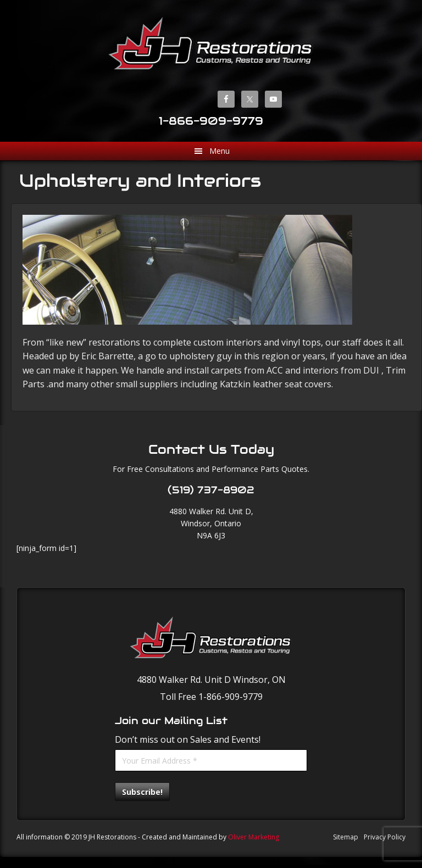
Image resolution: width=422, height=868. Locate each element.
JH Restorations (211, 43)
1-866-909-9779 (211, 121)
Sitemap (346, 837)
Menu (220, 151)
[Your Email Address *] (211, 760)
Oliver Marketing (254, 837)
